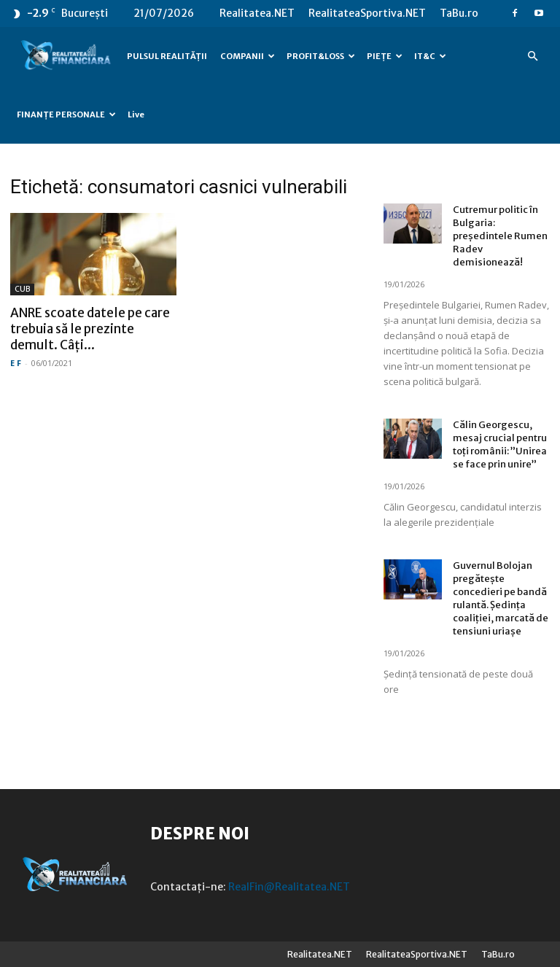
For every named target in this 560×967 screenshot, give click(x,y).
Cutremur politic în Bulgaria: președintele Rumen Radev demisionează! (500, 236)
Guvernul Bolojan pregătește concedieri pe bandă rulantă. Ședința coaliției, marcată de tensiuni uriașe (501, 598)
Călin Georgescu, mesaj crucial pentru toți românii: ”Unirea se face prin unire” (500, 444)
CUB (22, 289)
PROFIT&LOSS (321, 56)
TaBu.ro (459, 13)
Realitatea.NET (257, 13)
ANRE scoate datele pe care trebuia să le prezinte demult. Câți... (90, 329)
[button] (532, 57)
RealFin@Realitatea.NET (289, 887)
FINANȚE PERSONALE (66, 114)
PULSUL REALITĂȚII (167, 56)
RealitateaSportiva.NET (367, 13)
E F (16, 363)
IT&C (430, 56)
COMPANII (248, 56)
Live (136, 114)
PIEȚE (385, 56)
